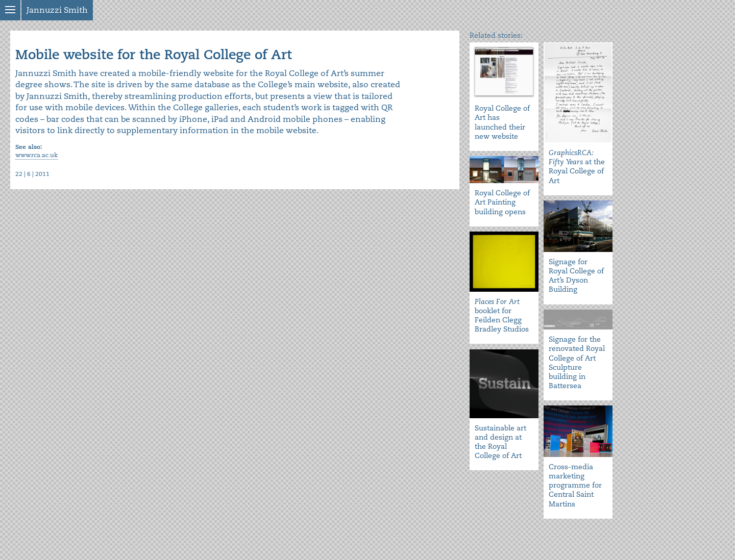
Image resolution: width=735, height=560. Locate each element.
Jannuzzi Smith (57, 10)
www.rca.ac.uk (36, 155)
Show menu (10, 10)
